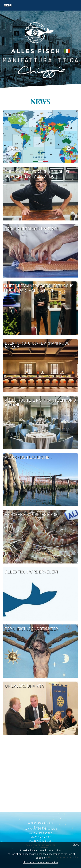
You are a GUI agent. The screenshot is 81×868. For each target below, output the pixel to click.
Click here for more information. (40, 862)
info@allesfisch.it (43, 841)
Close (76, 845)
